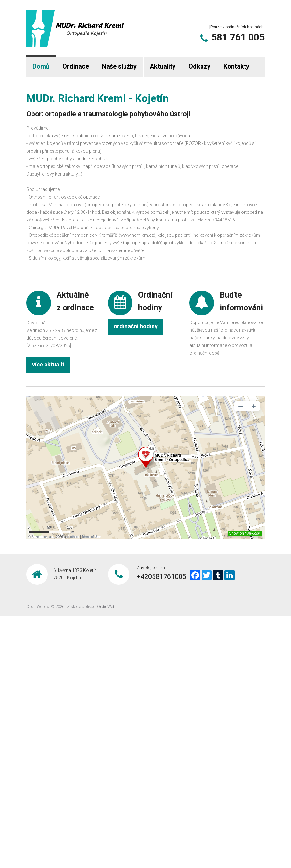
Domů (41, 66)
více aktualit (48, 364)
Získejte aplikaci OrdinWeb (91, 607)
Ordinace (76, 66)
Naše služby (119, 66)
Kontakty (236, 66)
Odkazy (199, 66)
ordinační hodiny (136, 326)
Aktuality (163, 66)
